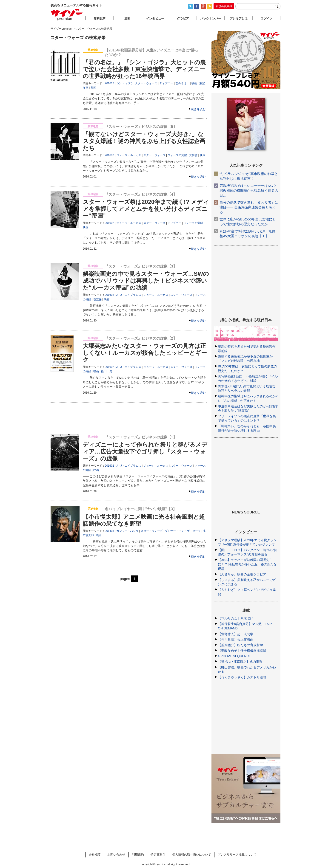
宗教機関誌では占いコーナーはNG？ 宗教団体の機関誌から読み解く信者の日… (249, 190)
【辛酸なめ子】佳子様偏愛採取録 (242, 651)
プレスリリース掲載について (237, 855)
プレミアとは (239, 18)
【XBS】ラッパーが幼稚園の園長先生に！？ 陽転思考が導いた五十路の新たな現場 (247, 564)
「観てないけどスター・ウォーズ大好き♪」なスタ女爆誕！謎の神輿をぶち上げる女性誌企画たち (144, 141)
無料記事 (100, 18)
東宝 (202, 83)
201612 (109, 83)
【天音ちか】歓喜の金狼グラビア (242, 574)
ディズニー (166, 83)
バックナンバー (211, 18)
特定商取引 (158, 855)
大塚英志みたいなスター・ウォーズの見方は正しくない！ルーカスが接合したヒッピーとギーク (145, 353)
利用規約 (138, 855)
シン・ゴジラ (125, 83)
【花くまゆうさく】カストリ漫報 (242, 677)
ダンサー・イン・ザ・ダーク (183, 531)
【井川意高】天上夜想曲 (236, 640)
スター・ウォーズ (146, 83)
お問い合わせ (116, 855)
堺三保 (97, 299)
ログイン (266, 18)
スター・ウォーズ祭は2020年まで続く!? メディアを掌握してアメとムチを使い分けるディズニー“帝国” (146, 209)
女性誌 (193, 155)
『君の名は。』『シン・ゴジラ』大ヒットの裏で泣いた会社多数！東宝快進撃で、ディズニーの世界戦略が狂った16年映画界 (144, 69)
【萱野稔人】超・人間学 (236, 634)
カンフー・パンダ (127, 531)
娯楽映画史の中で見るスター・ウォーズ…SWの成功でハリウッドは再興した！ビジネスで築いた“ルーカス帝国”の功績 (146, 281)
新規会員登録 (224, 6)
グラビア (183, 18)
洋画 (86, 88)
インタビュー (155, 18)
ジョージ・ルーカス (129, 155)
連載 (127, 18)
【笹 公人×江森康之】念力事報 (240, 662)
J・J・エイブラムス (129, 295)
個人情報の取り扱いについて (192, 855)
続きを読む (198, 109)
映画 (194, 83)
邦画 (93, 88)
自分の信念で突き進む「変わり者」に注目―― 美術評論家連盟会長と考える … (249, 207)
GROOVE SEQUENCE (234, 656)
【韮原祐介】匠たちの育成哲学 (240, 645)
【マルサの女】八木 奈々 (236, 618)
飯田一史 (107, 371)
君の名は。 (182, 83)
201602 (109, 155)
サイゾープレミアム (67, 15)
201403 (109, 531)
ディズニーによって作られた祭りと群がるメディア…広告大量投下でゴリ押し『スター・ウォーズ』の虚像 (145, 451)
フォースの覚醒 (177, 155)
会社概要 (95, 855)
